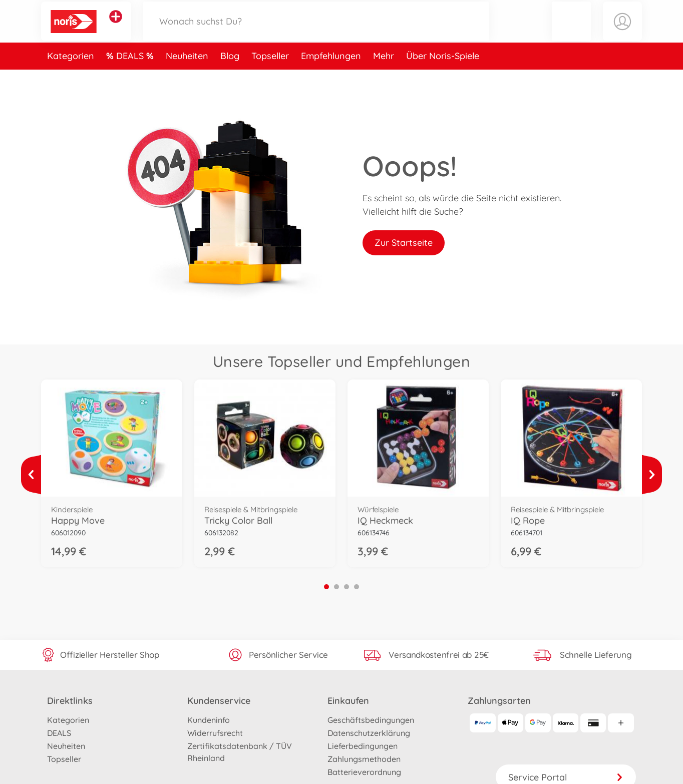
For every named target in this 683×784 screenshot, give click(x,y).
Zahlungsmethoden (364, 759)
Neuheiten (187, 77)
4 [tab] (357, 587)
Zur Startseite (404, 243)
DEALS (131, 77)
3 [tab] (347, 587)
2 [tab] (336, 587)
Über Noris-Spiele (443, 77)
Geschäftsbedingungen (371, 720)
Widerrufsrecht (215, 733)
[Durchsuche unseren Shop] (316, 32)
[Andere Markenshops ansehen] (116, 27)
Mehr (384, 77)
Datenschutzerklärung (369, 733)
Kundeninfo (209, 720)
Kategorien (71, 77)
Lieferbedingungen (363, 746)
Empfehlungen (331, 77)
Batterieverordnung (364, 772)
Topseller (270, 77)
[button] (571, 32)
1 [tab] (326, 587)
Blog (230, 77)
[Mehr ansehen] (31, 475)
